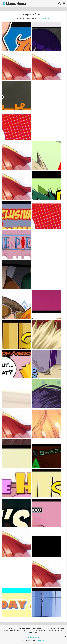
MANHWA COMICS (50, 629)
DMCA (18, 636)
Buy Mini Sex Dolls (48, 636)
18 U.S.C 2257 (12, 636)
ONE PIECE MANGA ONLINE (55, 631)
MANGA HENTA (41, 640)
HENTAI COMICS (41, 631)
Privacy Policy (31, 636)
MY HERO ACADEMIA (16, 631)
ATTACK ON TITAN (37, 629)
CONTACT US (5, 636)
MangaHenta (14, 3)
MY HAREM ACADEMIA (24, 629)
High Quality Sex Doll (33, 638)
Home (5, 629)
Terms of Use (23, 636)
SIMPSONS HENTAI (34, 633)
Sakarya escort (39, 636)
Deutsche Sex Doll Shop (59, 636)
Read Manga (12, 629)
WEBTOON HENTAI (29, 631)
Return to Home (45, 19)
